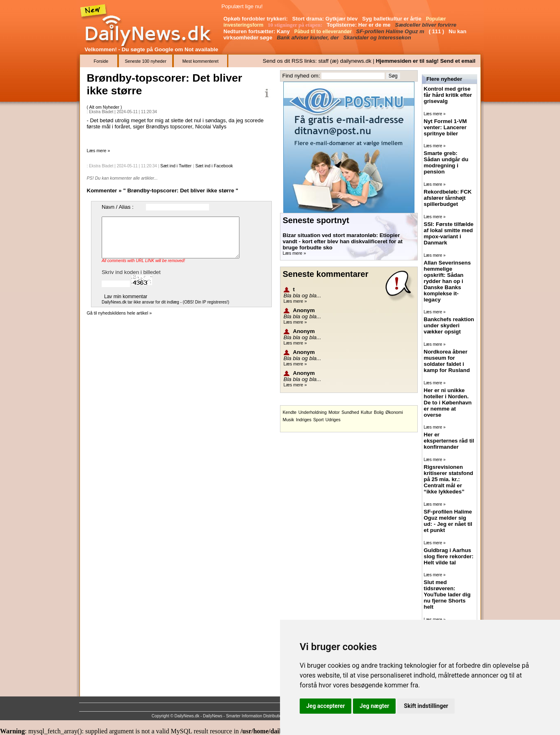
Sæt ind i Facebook (214, 166)
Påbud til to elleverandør (324, 32)
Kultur (367, 412)
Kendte (290, 412)
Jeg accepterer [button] (326, 706)
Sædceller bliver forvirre (427, 25)
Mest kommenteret (200, 61)
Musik (289, 420)
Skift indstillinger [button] (426, 706)
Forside (101, 61)
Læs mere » (99, 151)
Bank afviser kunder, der (308, 38)
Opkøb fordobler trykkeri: (256, 19)
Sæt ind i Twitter (176, 166)
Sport (318, 420)
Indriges (304, 420)
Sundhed (350, 412)
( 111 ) (437, 31)
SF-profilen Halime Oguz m (391, 31)
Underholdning (313, 412)
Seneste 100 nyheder (145, 61)
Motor (334, 412)
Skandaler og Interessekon (378, 38)
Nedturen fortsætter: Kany (257, 31)
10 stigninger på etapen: (296, 25)
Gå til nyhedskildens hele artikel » (120, 313)
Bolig (379, 412)
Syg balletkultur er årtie (392, 19)
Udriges (333, 420)
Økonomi (394, 412)
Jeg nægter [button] (374, 706)
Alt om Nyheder (105, 107)
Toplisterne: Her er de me (359, 25)
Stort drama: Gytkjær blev (326, 19)
